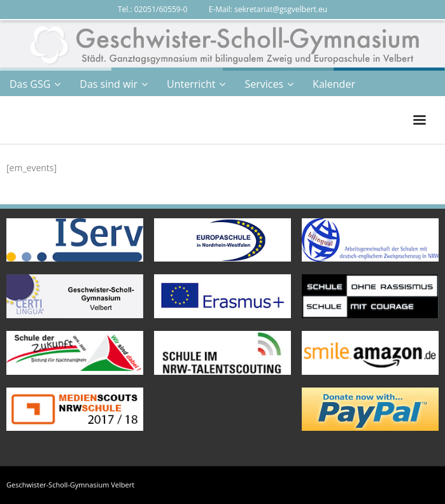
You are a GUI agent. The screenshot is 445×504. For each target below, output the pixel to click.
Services (264, 84)
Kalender (334, 84)
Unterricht (191, 84)
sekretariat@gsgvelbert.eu (281, 9)
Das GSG (30, 84)
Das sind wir (109, 84)
